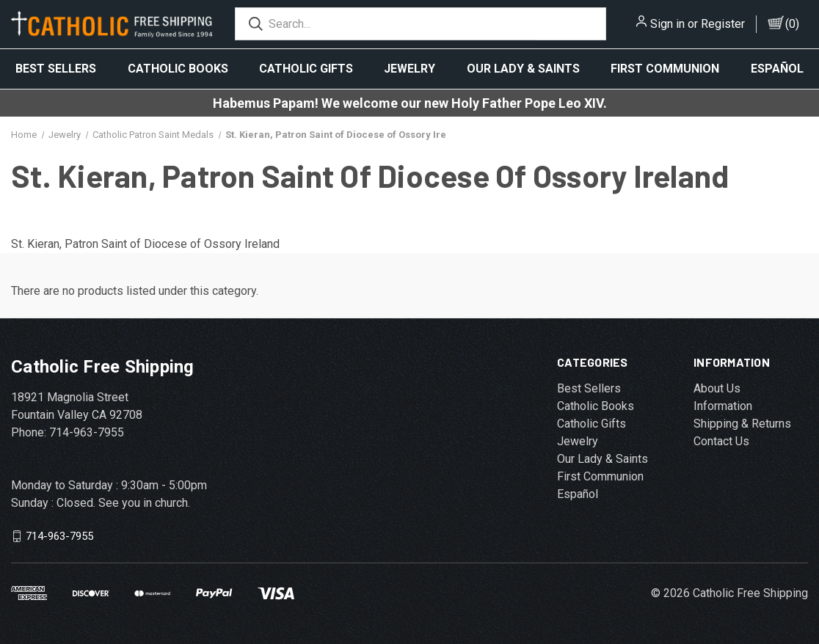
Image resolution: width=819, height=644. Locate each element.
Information (723, 406)
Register (723, 24)
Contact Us (721, 441)
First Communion (665, 69)
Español (777, 69)
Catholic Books (178, 69)
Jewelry (409, 69)
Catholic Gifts (306, 69)
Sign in (667, 24)
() (792, 24)
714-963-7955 (59, 536)
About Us (717, 388)
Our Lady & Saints (523, 69)
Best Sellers (56, 69)
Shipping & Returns (742, 424)
